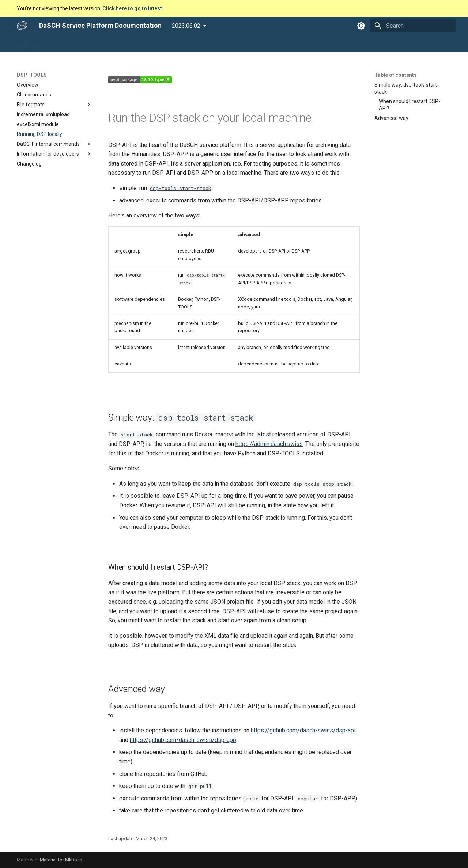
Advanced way (391, 118)
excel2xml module (38, 124)
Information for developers (54, 154)
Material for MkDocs (61, 860)
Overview (28, 43)
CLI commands (34, 95)
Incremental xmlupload (43, 114)
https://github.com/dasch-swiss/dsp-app (183, 740)
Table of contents (396, 75)
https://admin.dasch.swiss (269, 444)
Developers (159, 43)
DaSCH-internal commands (54, 144)
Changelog (29, 164)
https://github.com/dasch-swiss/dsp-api (303, 730)
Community (195, 43)
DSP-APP (59, 43)
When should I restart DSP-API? (409, 105)
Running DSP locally (39, 134)
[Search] (413, 26)
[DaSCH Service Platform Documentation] (22, 26)
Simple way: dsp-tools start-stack (407, 88)
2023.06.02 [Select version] (186, 26)
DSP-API (89, 43)
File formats (54, 105)
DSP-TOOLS (123, 43)
